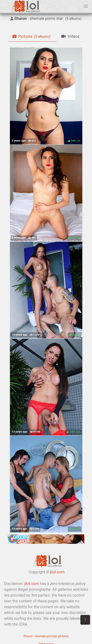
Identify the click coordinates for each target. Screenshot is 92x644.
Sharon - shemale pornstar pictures (46, 636)
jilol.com (57, 572)
